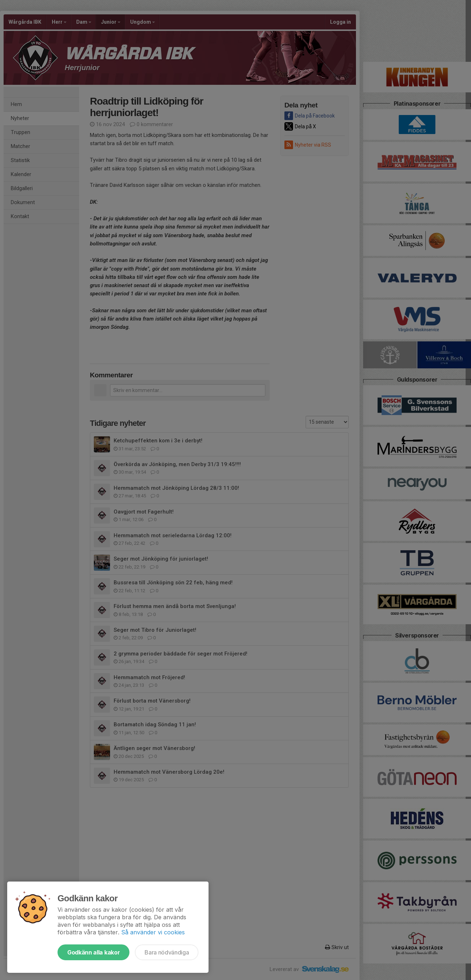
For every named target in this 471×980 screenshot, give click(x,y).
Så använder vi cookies (153, 932)
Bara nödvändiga (167, 952)
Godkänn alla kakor (93, 952)
